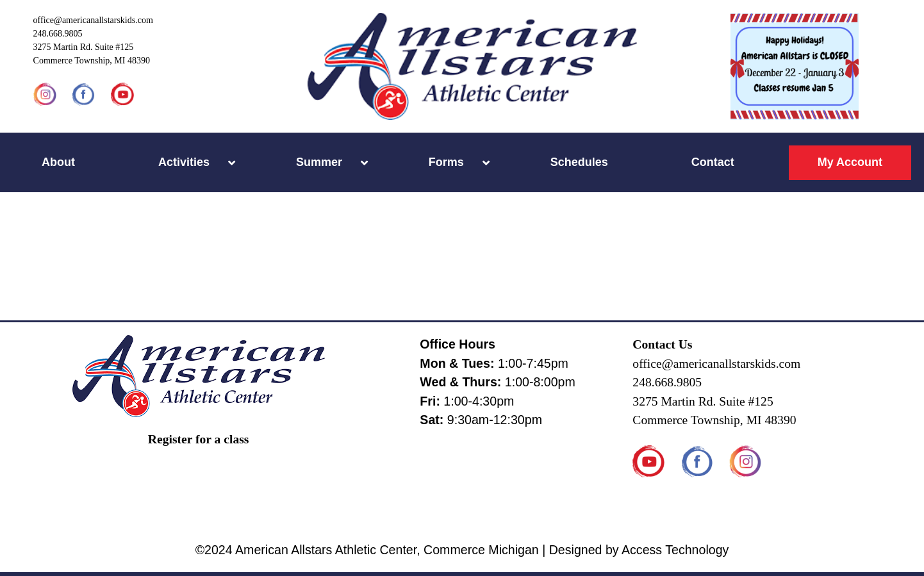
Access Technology (675, 550)
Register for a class (199, 439)
